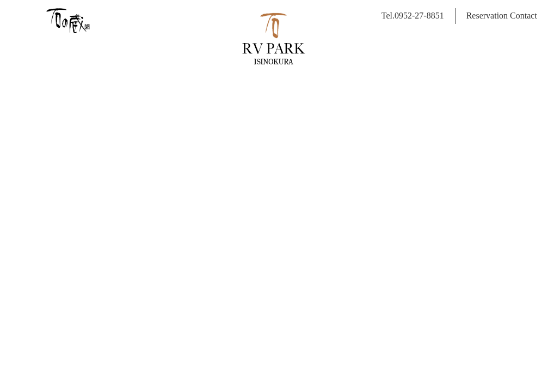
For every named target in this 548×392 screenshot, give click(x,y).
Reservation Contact (502, 16)
